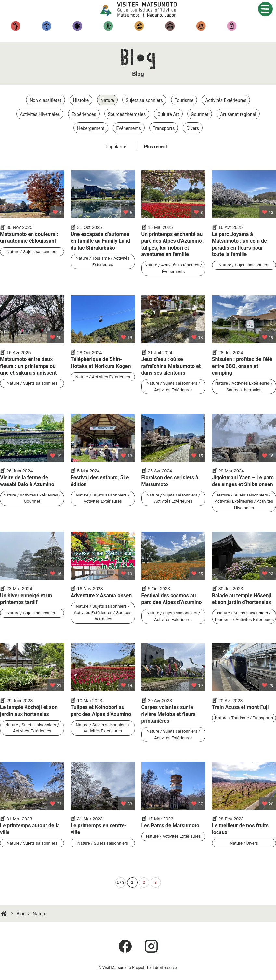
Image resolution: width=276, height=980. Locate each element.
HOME (5, 914)
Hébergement (170, 26)
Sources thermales (201, 26)
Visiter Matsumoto (143, 10)
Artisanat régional (232, 26)
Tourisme (15, 26)
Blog (21, 914)
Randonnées (46, 26)
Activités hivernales (77, 26)
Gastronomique (139, 26)
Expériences (108, 26)
